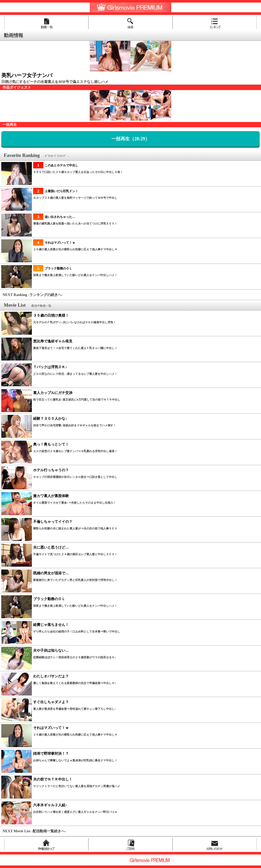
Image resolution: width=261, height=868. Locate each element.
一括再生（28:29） (130, 139)
